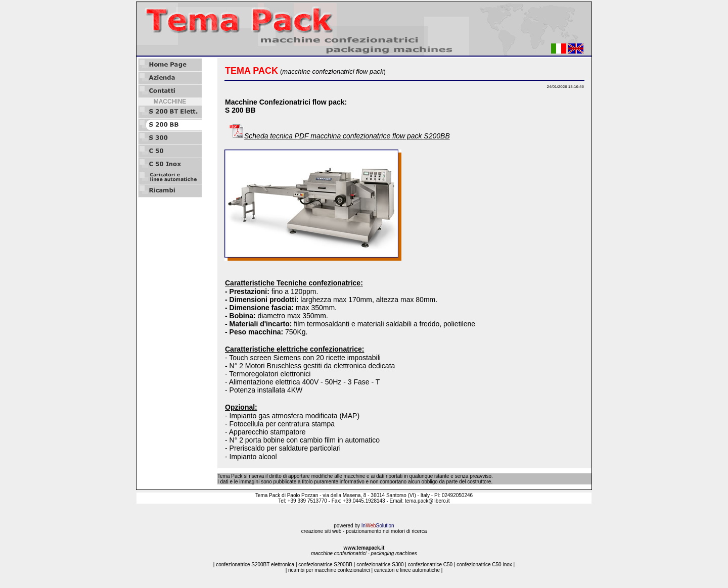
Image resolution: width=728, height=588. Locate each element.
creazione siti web (321, 531)
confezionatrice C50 (430, 565)
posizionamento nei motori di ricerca (386, 531)
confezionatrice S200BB (325, 565)
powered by (364, 526)
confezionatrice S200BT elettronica (255, 565)
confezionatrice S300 (380, 565)
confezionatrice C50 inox (484, 565)
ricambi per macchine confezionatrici (329, 570)
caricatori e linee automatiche (407, 570)
